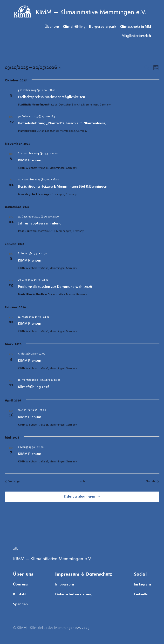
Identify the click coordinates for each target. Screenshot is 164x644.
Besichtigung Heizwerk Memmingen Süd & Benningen (63, 187)
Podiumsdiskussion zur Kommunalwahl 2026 (55, 287)
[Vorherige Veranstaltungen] (12, 482)
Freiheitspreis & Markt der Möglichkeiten (51, 97)
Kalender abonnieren (79, 497)
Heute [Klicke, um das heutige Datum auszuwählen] (82, 481)
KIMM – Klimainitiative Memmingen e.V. (91, 12)
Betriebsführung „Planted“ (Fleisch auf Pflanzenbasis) (62, 123)
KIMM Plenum (30, 160)
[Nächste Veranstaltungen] (153, 482)
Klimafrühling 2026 (34, 387)
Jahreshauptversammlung (40, 223)
